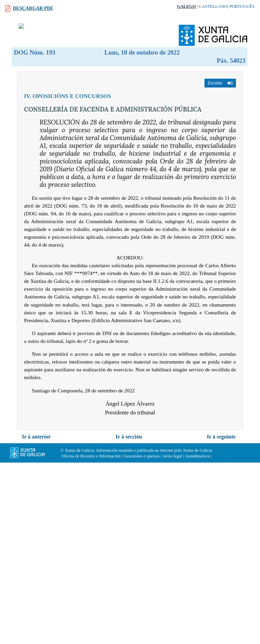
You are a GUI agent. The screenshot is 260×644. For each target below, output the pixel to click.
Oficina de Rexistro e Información (91, 456)
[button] (220, 83)
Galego (187, 6)
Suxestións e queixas (142, 456)
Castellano (213, 6)
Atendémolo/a (197, 456)
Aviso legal (172, 456)
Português (242, 6)
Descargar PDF (33, 8)
